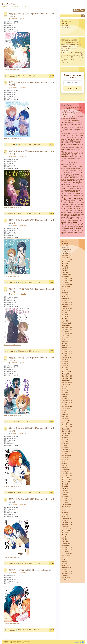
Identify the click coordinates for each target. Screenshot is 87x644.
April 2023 (65, 319)
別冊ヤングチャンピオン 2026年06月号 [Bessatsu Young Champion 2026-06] (72, 113)
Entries (6, 643)
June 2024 (65, 290)
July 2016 (65, 484)
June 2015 (65, 511)
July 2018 (65, 435)
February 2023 (66, 323)
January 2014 (66, 545)
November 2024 (67, 280)
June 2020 (65, 388)
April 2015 (65, 515)
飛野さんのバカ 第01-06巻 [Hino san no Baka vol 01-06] (31, 290)
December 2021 (67, 352)
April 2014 (65, 539)
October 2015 (66, 502)
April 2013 (65, 564)
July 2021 (65, 362)
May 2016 (65, 488)
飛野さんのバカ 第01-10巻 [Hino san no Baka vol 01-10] (31, 15)
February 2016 (66, 494)
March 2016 (66, 492)
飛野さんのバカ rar (23, 76)
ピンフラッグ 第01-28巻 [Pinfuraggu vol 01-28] (69, 164)
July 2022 (65, 337)
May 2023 (65, 317)
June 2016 (65, 486)
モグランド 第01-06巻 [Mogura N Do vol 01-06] (72, 184)
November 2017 (67, 451)
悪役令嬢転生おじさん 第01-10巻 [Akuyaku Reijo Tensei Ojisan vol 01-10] (72, 149)
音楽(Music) (66, 25)
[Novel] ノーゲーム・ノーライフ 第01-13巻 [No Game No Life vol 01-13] (72, 232)
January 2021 (66, 374)
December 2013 (67, 547)
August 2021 (66, 360)
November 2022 (67, 329)
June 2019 (65, 413)
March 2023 (66, 321)
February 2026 (66, 250)
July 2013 (65, 557)
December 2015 (67, 498)
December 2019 (67, 401)
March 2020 (66, 394)
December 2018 (67, 425)
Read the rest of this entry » (12, 70)
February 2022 (66, 348)
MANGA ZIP (7, 641)
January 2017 (66, 472)
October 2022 (66, 331)
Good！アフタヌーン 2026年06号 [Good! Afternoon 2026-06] (72, 118)
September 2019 (67, 407)
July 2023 (65, 313)
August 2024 (66, 286)
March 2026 (66, 248)
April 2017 (65, 466)
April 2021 (65, 368)
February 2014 (66, 543)
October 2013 (66, 551)
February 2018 (66, 445)
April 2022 (65, 343)
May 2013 (65, 561)
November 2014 (67, 525)
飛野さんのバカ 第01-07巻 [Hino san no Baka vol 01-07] (31, 221)
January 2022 (66, 350)
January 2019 (66, 423)
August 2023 (66, 311)
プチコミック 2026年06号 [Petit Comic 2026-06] (71, 108)
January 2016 (66, 496)
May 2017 (65, 464)
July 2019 (65, 411)
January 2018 (66, 447)
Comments (20, 643)
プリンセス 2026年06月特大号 (71, 120)
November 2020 (67, 378)
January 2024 (66, 301)
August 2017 (66, 458)
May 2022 (65, 341)
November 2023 (67, 305)
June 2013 (65, 559)
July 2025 (65, 264)
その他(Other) (66, 28)
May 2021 (65, 366)
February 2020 (66, 396)
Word (25, 641)
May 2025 (65, 268)
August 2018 (66, 433)
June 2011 (65, 580)
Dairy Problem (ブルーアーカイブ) (72, 224)
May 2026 (65, 244)
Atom (13, 643)
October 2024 (66, 282)
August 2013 (66, 555)
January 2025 (66, 276)
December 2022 (67, 327)
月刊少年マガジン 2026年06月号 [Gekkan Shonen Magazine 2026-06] (72, 124)
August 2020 (66, 384)
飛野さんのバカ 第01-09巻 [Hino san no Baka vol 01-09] (31, 84)
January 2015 (66, 521)
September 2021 (67, 358)
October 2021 (66, 356)
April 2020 (65, 392)
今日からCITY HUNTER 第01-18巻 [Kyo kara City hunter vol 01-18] (72, 200)
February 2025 (66, 274)
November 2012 (67, 574)
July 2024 (65, 288)
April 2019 (65, 417)
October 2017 (66, 453)
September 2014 (67, 529)
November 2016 (67, 476)
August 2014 (66, 531)
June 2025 (65, 266)
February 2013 (66, 568)
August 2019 (66, 409)
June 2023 (65, 315)
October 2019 (66, 405)
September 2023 (67, 309)
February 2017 (66, 470)
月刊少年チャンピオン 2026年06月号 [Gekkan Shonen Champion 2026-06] (73, 130)
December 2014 (67, 523)
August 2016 (66, 482)
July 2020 (65, 386)
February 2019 (66, 421)
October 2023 (66, 307)
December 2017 (67, 449)
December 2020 (67, 376)
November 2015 (67, 500)
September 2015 (67, 504)
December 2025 (67, 254)
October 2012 (66, 576)
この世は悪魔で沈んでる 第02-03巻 (72, 160)
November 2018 (67, 427)
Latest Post (79, 10)
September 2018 (67, 431)
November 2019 (67, 403)
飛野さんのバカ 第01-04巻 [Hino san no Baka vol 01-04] (31, 430)
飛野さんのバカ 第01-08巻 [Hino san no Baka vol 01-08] (31, 153)
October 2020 (66, 380)
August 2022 (66, 335)
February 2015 (66, 519)
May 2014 (65, 537)
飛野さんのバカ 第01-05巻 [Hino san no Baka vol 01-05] (31, 359)
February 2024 (66, 299)
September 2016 (67, 480)
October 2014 (66, 527)
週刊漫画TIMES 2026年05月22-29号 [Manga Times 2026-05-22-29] (72, 227)
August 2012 (66, 578)
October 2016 (66, 478)
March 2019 (66, 419)
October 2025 (66, 258)
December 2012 (67, 572)
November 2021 (67, 354)
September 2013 (67, 553)
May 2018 (65, 439)
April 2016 (65, 490)
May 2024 (65, 293)
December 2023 (67, 303)
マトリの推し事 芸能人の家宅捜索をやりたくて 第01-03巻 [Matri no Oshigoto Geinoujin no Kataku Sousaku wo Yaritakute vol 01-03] (72, 189)
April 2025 (65, 270)
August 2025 (66, 262)
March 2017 (66, 468)
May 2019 (65, 415)
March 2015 (66, 517)
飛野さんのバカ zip (34, 76)
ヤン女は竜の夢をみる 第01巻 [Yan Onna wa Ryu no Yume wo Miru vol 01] (72, 195)
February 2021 (66, 372)
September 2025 (67, 260)
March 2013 (66, 566)
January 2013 (66, 570)
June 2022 (65, 339)
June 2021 (65, 364)
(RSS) (9, 643)
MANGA (24, 19)
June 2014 (65, 535)
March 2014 (66, 541)
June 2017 (65, 462)
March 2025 (66, 272)
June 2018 (65, 437)
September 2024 (67, 284)
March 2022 (66, 345)
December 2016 (67, 474)
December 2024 (67, 278)
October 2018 (66, 429)
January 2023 (66, 325)
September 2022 (67, 333)
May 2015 (65, 513)
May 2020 (65, 390)
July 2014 (65, 533)
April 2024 (65, 295)
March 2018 (66, 443)
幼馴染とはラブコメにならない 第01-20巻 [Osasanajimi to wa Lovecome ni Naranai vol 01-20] (72, 155)
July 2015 (65, 508)
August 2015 (66, 506)
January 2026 (66, 252)
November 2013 (67, 549)
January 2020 (66, 398)
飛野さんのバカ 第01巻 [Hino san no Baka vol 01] (32, 570)
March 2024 (66, 297)
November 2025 (67, 256)
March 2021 (66, 370)
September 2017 (67, 456)
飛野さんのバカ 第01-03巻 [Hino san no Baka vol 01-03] (31, 500)
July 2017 (65, 460)
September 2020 (67, 382)
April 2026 (65, 246)
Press (28, 641)
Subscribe (73, 88)
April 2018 (65, 441)
